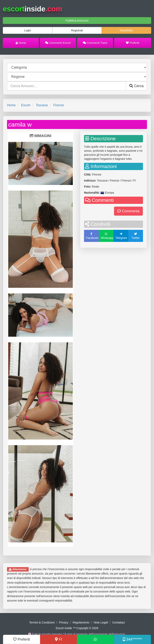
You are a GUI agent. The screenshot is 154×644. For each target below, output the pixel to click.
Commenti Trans (95, 43)
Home (21, 43)
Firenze (59, 105)
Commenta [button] (128, 211)
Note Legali (101, 622)
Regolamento (81, 622)
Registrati (77, 30)
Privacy (64, 622)
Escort (26, 105)
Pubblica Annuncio (77, 21)
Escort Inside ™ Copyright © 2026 (77, 628)
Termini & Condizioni (42, 622)
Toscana (42, 105)
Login (27, 30)
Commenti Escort (58, 43)
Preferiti (133, 43)
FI (58, 639)
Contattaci (119, 622)
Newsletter (127, 30)
